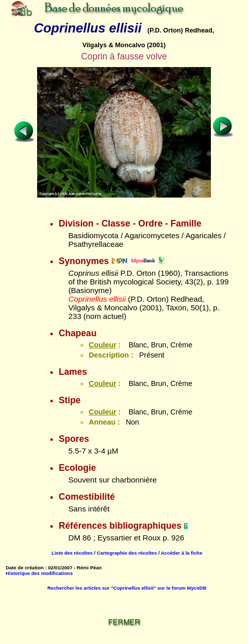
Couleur (102, 345)
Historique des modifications (39, 573)
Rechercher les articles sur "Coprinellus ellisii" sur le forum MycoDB (127, 588)
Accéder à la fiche (181, 553)
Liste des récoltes (72, 553)
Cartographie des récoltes (127, 553)
